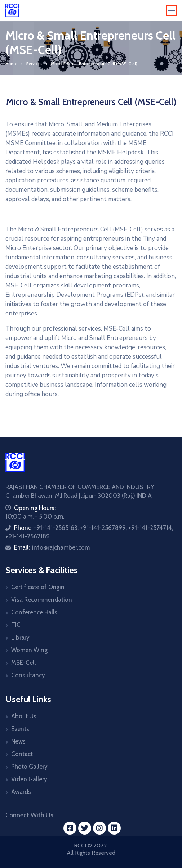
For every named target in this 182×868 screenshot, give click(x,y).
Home (11, 63)
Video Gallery (29, 779)
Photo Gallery (29, 767)
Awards (21, 792)
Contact (22, 754)
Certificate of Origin (38, 587)
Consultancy (28, 675)
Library (20, 637)
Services (34, 63)
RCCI (80, 846)
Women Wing (29, 650)
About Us (24, 716)
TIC (16, 625)
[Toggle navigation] (172, 10)
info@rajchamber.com (61, 547)
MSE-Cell (23, 663)
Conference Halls (34, 612)
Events (20, 729)
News (18, 741)
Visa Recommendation (42, 600)
